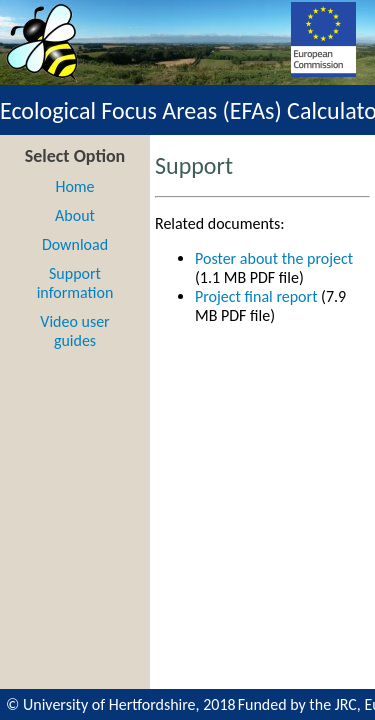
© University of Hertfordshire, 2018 (121, 704)
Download (75, 244)
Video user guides (74, 331)
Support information (75, 283)
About (75, 215)
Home (74, 186)
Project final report (256, 296)
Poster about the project (274, 258)
